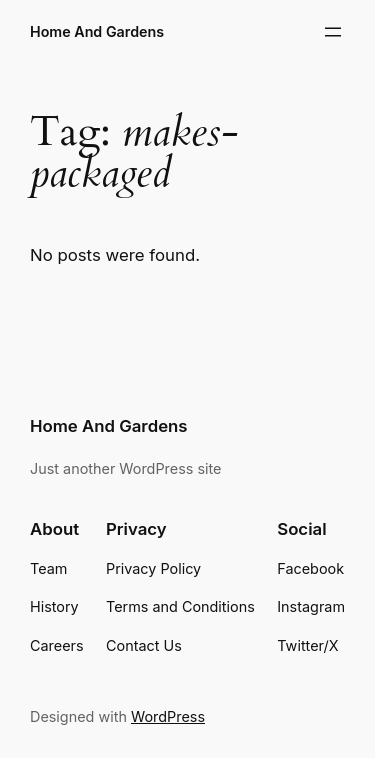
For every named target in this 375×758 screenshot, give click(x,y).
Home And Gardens (97, 31)
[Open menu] (333, 32)
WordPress (168, 716)
